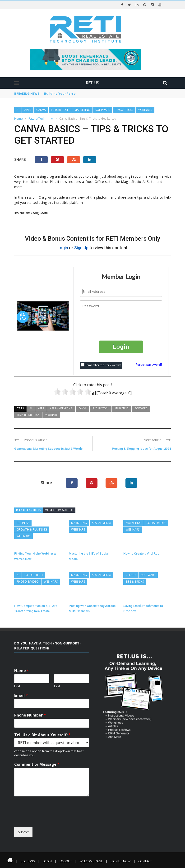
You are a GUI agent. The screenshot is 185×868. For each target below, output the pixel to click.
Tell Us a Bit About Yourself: (42, 735)
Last (57, 686)
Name (22, 671)
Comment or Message (37, 764)
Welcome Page (91, 861)
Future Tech (60, 110)
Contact (145, 861)
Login (63, 248)
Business (23, 523)
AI (18, 110)
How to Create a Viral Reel (142, 553)
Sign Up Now (120, 861)
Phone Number (30, 715)
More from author (59, 510)
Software (103, 110)
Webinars (145, 110)
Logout (66, 861)
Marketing (82, 110)
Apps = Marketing (61, 408)
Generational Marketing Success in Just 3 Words (48, 449)
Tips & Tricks (124, 110)
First (17, 686)
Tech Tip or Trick (28, 415)
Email (21, 695)
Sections (28, 861)
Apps (28, 110)
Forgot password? (149, 364)
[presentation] (121, 326)
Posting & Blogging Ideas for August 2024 (141, 449)
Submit (23, 832)
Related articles (29, 510)
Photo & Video (28, 582)
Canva (41, 110)
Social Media (102, 523)
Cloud (131, 575)
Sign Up (81, 248)
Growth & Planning (32, 529)
